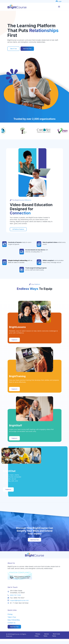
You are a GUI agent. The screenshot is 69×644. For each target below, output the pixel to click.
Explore (14, 340)
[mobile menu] (59, 7)
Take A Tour (13, 49)
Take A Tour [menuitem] (12, 617)
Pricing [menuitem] (10, 614)
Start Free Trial (27, 49)
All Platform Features (18, 229)
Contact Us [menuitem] (11, 623)
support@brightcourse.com (19, 600)
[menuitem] (59, 1)
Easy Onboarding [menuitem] (14, 620)
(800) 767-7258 (15, 595)
